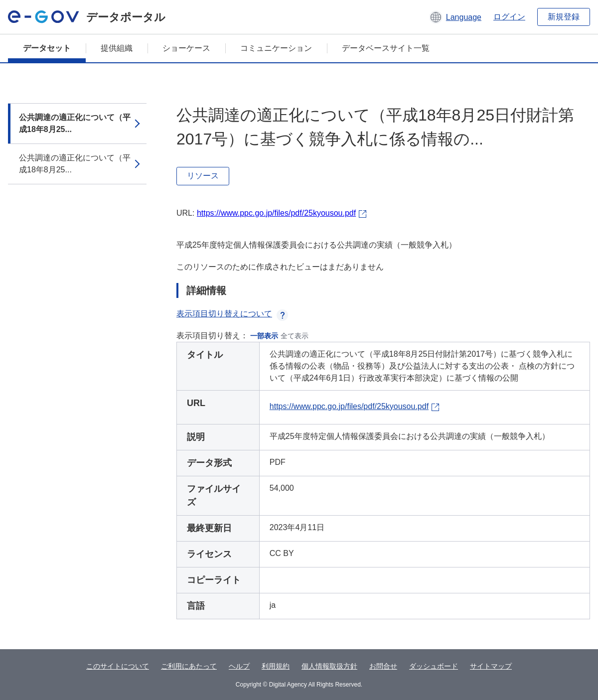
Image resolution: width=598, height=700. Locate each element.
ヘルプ (239, 666)
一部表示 (264, 336)
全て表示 (295, 336)
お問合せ (383, 666)
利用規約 (276, 666)
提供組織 (117, 48)
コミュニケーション (276, 48)
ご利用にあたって (189, 666)
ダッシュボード (434, 666)
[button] (455, 17)
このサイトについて (118, 666)
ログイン (509, 17)
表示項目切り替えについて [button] (232, 314)
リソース (203, 176)
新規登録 (564, 17)
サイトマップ (491, 666)
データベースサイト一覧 (386, 48)
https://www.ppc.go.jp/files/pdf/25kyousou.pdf (276, 213)
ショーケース (186, 48)
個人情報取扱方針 (329, 666)
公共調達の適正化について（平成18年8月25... (75, 123)
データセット (47, 48)
